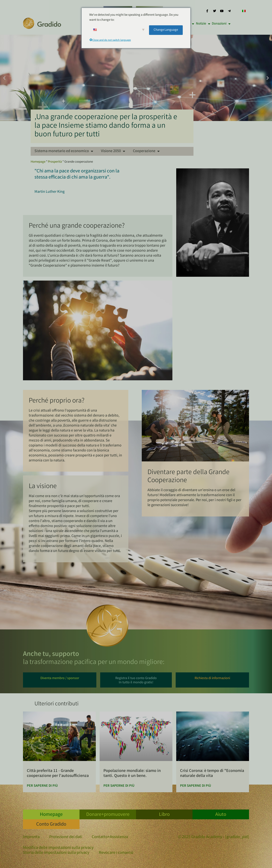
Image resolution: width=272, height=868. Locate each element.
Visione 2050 (113, 151)
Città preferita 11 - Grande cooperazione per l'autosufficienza (58, 774)
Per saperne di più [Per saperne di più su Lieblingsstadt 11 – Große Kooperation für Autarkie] (42, 786)
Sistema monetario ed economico (64, 151)
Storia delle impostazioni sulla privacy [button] (56, 853)
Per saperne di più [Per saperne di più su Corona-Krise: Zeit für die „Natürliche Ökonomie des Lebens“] (196, 786)
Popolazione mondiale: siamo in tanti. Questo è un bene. (132, 774)
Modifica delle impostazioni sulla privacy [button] (58, 848)
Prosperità (55, 162)
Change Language (166, 30)
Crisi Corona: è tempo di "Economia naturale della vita (212, 774)
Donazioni (221, 24)
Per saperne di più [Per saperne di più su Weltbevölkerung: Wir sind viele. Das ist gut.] (119, 786)
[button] (4, 78)
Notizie (203, 24)
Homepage (38, 162)
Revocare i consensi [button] (116, 853)
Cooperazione (146, 151)
